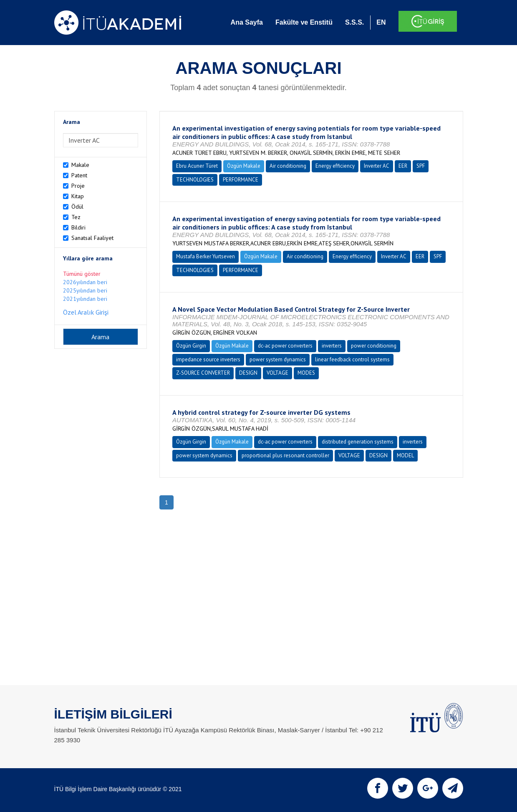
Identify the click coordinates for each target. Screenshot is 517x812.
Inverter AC (377, 166)
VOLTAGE (277, 373)
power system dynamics (278, 359)
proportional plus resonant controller (285, 455)
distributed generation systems (358, 442)
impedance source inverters (208, 359)
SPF (421, 166)
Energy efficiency (335, 166)
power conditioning (374, 346)
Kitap (78, 196)
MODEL (405, 455)
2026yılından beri (85, 282)
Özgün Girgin (191, 346)
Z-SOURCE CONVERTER (203, 373)
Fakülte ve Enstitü (304, 22)
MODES (306, 373)
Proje (78, 186)
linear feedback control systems (352, 359)
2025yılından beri (85, 290)
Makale (80, 165)
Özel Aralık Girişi (86, 312)
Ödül (77, 207)
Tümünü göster (82, 274)
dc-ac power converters (285, 346)
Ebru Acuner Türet (197, 166)
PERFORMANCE (241, 180)
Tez (76, 217)
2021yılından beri (85, 299)
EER (403, 166)
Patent (79, 175)
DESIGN (248, 373)
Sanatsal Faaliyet (92, 238)
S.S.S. (354, 22)
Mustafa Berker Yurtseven (206, 256)
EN (381, 22)
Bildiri (78, 227)
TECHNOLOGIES (195, 180)
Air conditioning (288, 166)
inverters (332, 346)
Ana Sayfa (247, 22)
